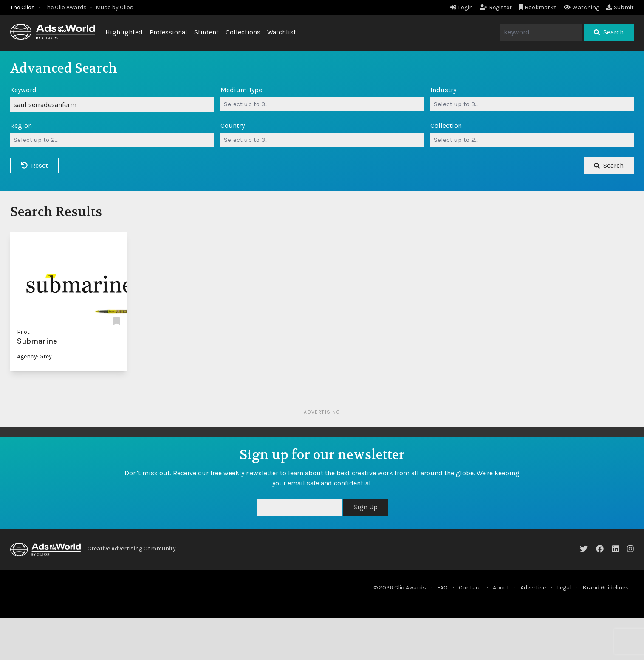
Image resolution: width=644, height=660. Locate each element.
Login (462, 7)
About (501, 588)
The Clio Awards (65, 7)
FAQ (442, 588)
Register (496, 7)
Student (206, 32)
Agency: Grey (34, 357)
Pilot (23, 332)
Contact (470, 588)
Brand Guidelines (606, 588)
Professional (168, 32)
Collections (243, 32)
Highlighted (124, 32)
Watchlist (282, 32)
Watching (582, 7)
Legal (564, 588)
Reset (34, 165)
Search (609, 32)
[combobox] (322, 104)
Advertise (533, 588)
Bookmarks (538, 7)
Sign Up (366, 507)
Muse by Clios (114, 7)
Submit (620, 7)
